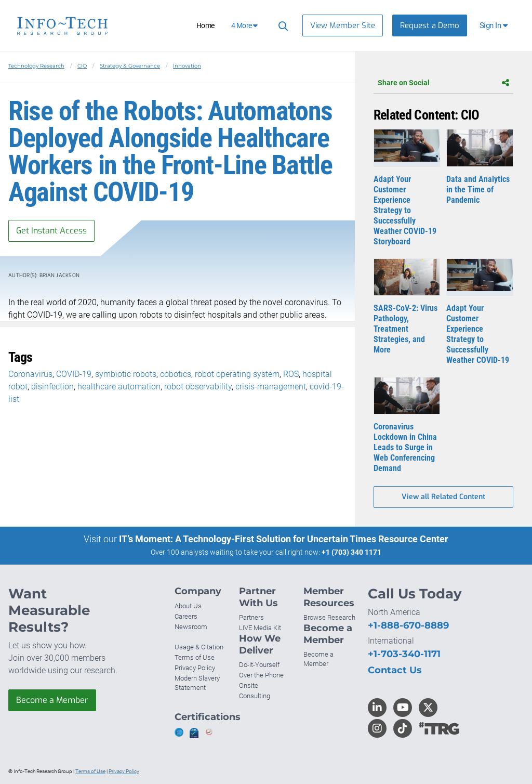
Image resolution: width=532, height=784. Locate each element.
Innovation (187, 66)
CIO (82, 66)
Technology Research (36, 66)
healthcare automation (119, 387)
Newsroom (191, 627)
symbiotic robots (126, 374)
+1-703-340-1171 (404, 654)
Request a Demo (430, 25)
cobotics (176, 374)
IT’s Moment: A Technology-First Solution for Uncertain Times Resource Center (284, 539)
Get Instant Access (51, 231)
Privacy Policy (195, 668)
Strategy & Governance (130, 66)
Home (205, 25)
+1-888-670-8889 (408, 625)
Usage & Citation (199, 647)
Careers (186, 616)
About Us (188, 606)
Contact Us (395, 670)
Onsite (249, 685)
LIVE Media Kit (260, 628)
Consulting (255, 696)
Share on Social (443, 83)
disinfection (52, 387)
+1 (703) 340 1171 (351, 552)
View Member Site (343, 25)
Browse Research (329, 617)
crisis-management (271, 387)
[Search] (282, 26)
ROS (291, 374)
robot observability (198, 387)
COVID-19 (74, 374)
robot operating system (237, 374)
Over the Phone (261, 675)
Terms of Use (195, 657)
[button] (494, 25)
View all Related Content (443, 497)
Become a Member (52, 700)
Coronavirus (30, 374)
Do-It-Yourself (259, 665)
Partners (251, 617)
